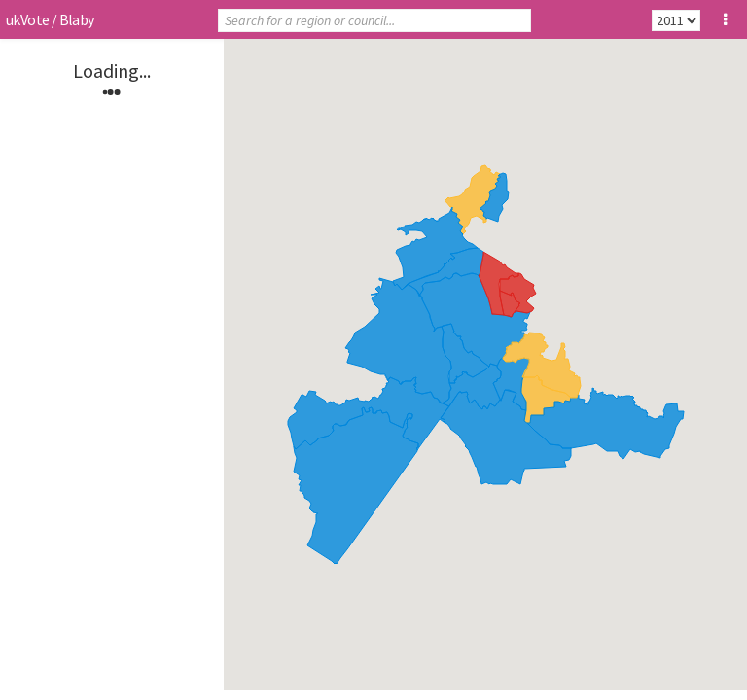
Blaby (77, 19)
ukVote (27, 19)
